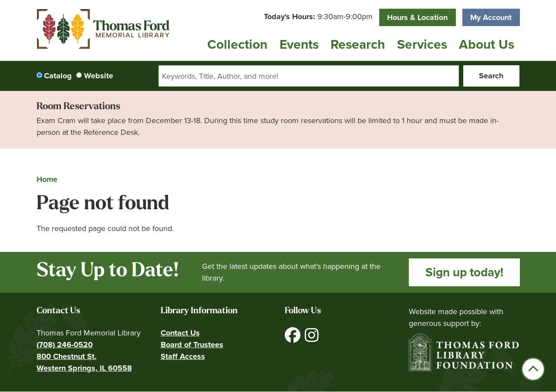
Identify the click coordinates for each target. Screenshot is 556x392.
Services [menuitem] (422, 44)
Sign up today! (464, 272)
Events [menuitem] (299, 44)
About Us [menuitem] (487, 44)
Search (491, 76)
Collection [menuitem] (237, 44)
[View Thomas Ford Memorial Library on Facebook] (294, 338)
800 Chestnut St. (67, 356)
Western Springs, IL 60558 (84, 368)
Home (47, 179)
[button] (318, 17)
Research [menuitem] (358, 44)
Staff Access (183, 356)
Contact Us (180, 333)
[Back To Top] (533, 369)
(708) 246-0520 (65, 345)
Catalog (58, 76)
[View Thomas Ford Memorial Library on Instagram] (312, 338)
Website (99, 76)
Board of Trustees (192, 345)
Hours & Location (417, 17)
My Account (491, 17)
